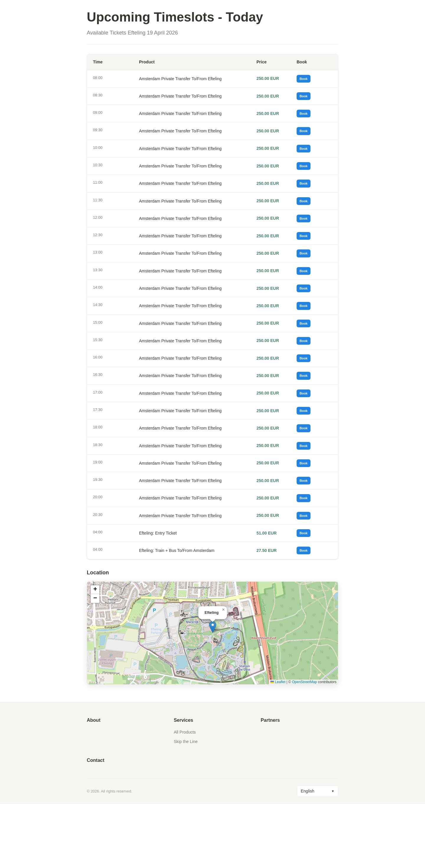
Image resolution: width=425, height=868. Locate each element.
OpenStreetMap (304, 746)
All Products (185, 796)
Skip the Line (186, 805)
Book (306, 80)
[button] (213, 691)
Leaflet (278, 746)
